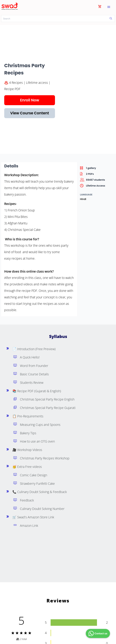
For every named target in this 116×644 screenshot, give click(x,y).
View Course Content (30, 113)
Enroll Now (30, 100)
